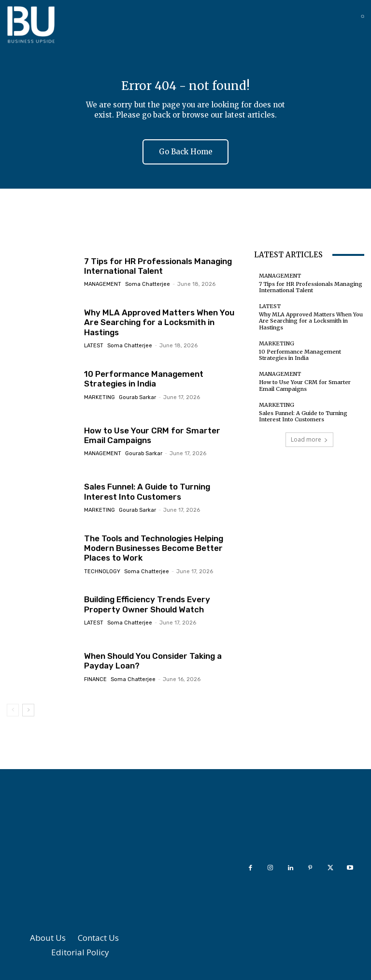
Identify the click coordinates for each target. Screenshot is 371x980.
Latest (94, 346)
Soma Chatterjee (148, 285)
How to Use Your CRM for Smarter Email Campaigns (152, 435)
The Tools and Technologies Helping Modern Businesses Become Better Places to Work (154, 548)
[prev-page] (13, 710)
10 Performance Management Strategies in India (144, 379)
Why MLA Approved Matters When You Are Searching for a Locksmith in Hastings (159, 322)
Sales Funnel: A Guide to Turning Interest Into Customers (147, 491)
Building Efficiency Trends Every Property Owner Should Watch (147, 604)
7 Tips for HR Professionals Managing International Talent (158, 266)
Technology (102, 572)
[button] (363, 16)
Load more (309, 439)
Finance (95, 679)
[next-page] (28, 710)
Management (103, 285)
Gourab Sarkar (137, 397)
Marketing (100, 397)
